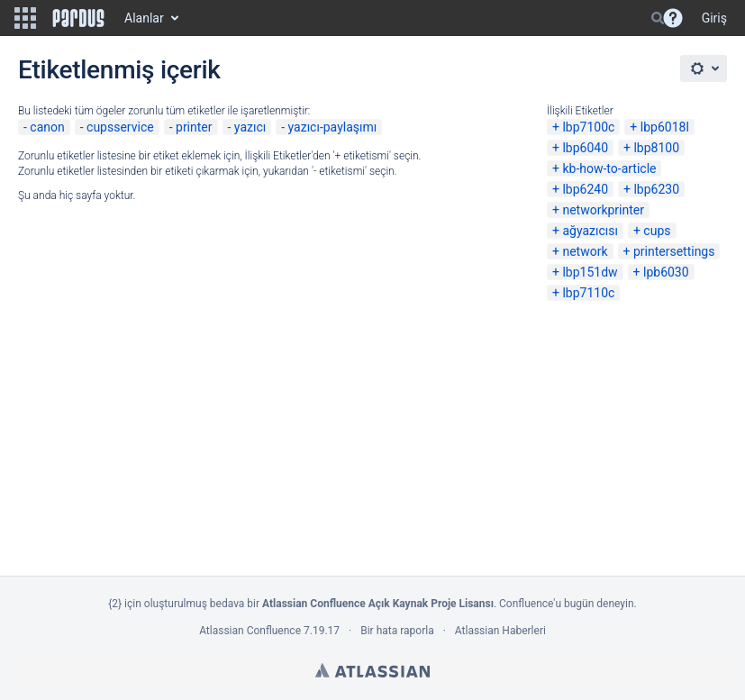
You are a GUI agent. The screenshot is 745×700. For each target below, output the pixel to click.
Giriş (714, 18)
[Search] (658, 18)
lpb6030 (666, 272)
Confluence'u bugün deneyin (567, 604)
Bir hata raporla (397, 631)
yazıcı (250, 127)
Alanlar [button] (144, 18)
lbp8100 (656, 148)
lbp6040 (585, 148)
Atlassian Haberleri (500, 631)
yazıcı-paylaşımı (333, 127)
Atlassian (372, 670)
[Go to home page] (78, 18)
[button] (25, 18)
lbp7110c (588, 293)
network (585, 251)
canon (47, 127)
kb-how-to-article (609, 168)
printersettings (674, 251)
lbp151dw (590, 272)
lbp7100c (588, 127)
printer (194, 127)
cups (657, 231)
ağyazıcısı (590, 231)
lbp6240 (585, 189)
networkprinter (603, 210)
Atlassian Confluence (250, 631)
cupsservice (120, 127)
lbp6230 (656, 189)
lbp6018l (665, 127)
